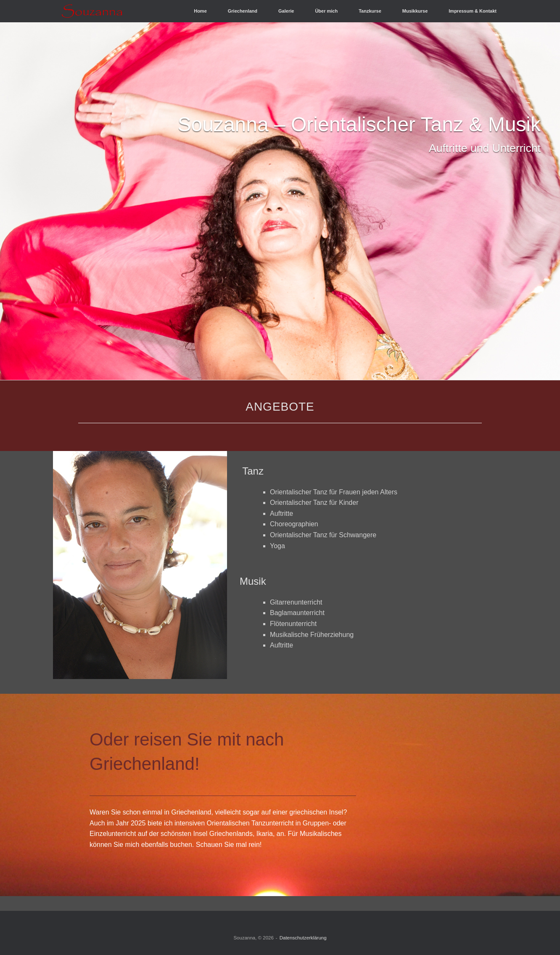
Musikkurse (415, 11)
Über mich (326, 11)
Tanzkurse (370, 11)
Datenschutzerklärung (303, 938)
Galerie (286, 11)
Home (200, 11)
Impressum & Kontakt (473, 11)
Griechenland (243, 11)
